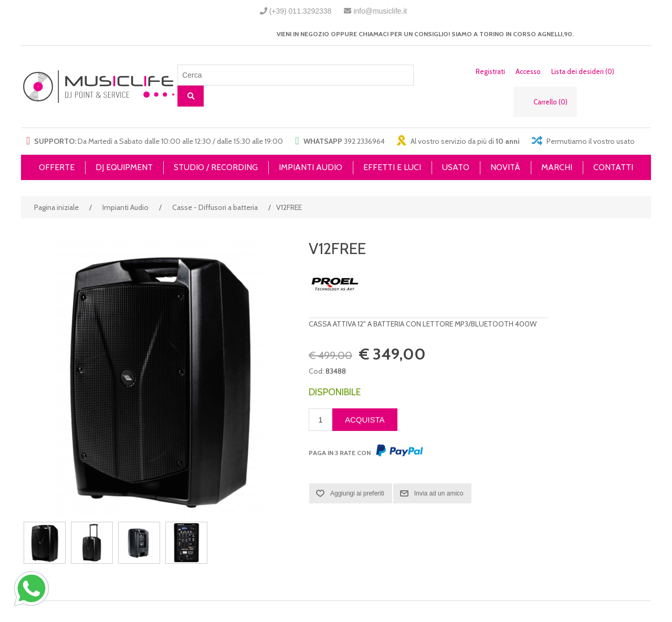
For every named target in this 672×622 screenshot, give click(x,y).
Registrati (490, 71)
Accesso (528, 71)
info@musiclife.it (380, 11)
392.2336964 (364, 141)
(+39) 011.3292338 (301, 11)
